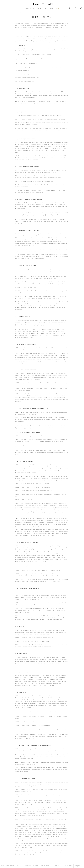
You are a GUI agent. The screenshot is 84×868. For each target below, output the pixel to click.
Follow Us (59, 866)
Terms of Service (27, 12)
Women (40, 8)
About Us (20, 866)
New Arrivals (30, 8)
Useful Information (13, 12)
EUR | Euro (79, 866)
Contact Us (45, 866)
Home (3, 12)
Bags (52, 8)
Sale (58, 8)
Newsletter (68, 866)
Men (46, 8)
